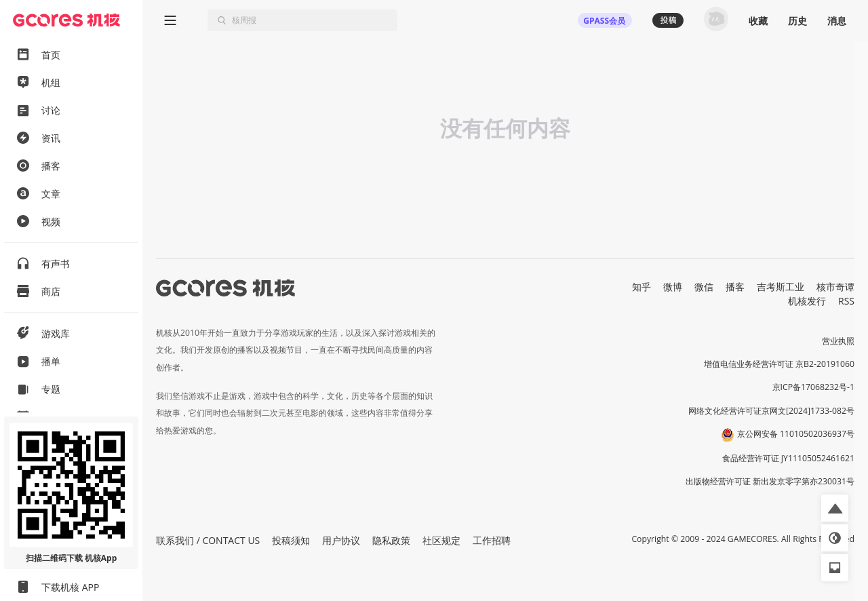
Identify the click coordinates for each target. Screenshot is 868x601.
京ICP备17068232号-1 (814, 387)
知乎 (642, 287)
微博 (673, 287)
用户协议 (341, 540)
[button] (835, 508)
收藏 (758, 21)
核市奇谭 (835, 287)
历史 (797, 21)
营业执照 (838, 341)
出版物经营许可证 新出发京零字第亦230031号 (770, 481)
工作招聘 (492, 540)
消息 (837, 21)
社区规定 (441, 540)
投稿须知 (291, 540)
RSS (846, 301)
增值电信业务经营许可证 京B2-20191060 (779, 364)
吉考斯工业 (781, 287)
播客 (735, 287)
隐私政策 (391, 540)
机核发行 (807, 301)
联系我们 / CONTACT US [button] (208, 540)
